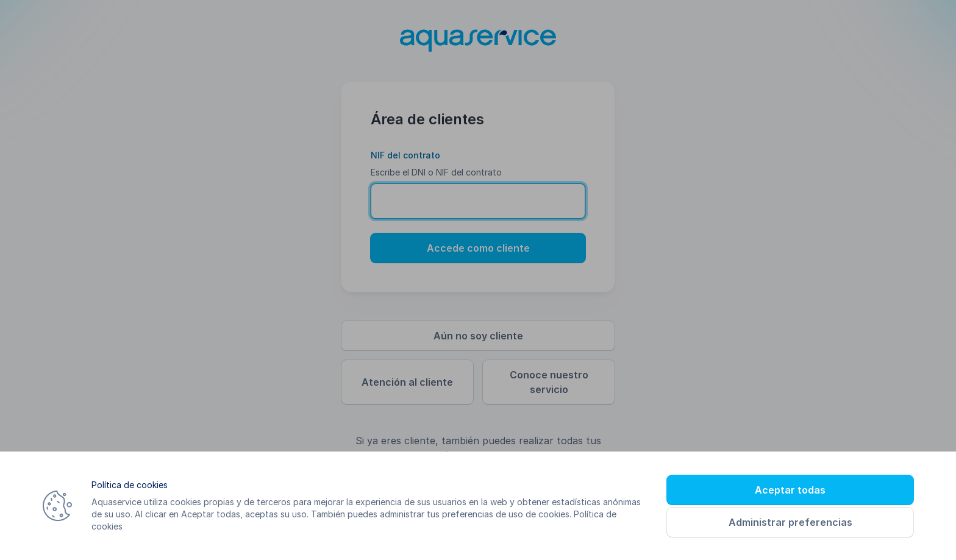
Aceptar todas (790, 490)
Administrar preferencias (790, 522)
